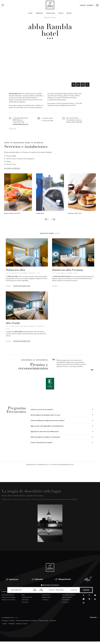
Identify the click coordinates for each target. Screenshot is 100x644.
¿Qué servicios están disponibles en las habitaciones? (47, 428)
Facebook (83, 598)
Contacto (83, 8)
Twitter (89, 598)
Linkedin (95, 601)
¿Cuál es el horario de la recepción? (42, 445)
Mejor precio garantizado (51, 585)
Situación (69, 16)
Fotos (74, 87)
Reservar (86, 590)
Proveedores (66, 602)
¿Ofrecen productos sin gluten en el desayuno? (45, 439)
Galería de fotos (51, 16)
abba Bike (25, 602)
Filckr (83, 601)
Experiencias (46, 597)
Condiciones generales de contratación (26, 623)
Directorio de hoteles (8, 600)
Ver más (8, 288)
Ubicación (12, 131)
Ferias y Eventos (67, 600)
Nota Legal (5, 623)
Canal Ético (53, 623)
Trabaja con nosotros (8, 602)
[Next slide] (53, 222)
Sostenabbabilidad (8, 597)
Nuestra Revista (27, 600)
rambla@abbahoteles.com (20, 127)
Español (94, 620)
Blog (23, 597)
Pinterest (89, 601)
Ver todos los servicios (12, 171)
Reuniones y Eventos (69, 597)
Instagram (83, 605)
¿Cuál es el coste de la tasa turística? (42, 412)
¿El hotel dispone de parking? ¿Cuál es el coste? (45, 417)
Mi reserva (90, 8)
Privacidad (12, 623)
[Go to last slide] (47, 222)
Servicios (61, 16)
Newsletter (25, 605)
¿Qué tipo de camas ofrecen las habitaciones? (45, 434)
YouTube (95, 598)
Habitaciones (39, 16)
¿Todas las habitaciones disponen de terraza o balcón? (48, 423)
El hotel (30, 16)
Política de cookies (43, 623)
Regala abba (46, 600)
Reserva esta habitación (22, 288)
